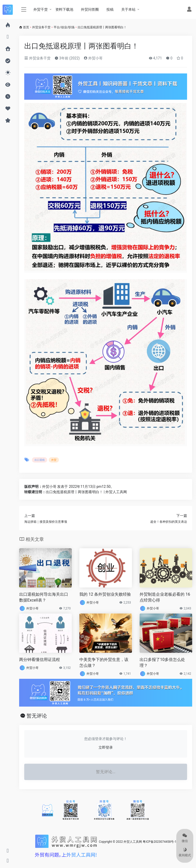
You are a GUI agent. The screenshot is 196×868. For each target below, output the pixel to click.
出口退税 (40, 460)
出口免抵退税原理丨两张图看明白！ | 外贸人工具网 (86, 492)
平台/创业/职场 (64, 27)
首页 (26, 27)
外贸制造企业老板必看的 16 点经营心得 (165, 597)
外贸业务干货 (41, 27)
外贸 (54, 460)
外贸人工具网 (133, 842)
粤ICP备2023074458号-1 (160, 842)
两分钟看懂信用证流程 (40, 660)
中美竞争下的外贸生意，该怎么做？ (104, 662)
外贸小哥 (93, 58)
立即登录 (106, 747)
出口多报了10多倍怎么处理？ (162, 662)
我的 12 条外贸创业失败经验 (105, 594)
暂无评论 (37, 716)
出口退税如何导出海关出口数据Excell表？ (44, 597)
